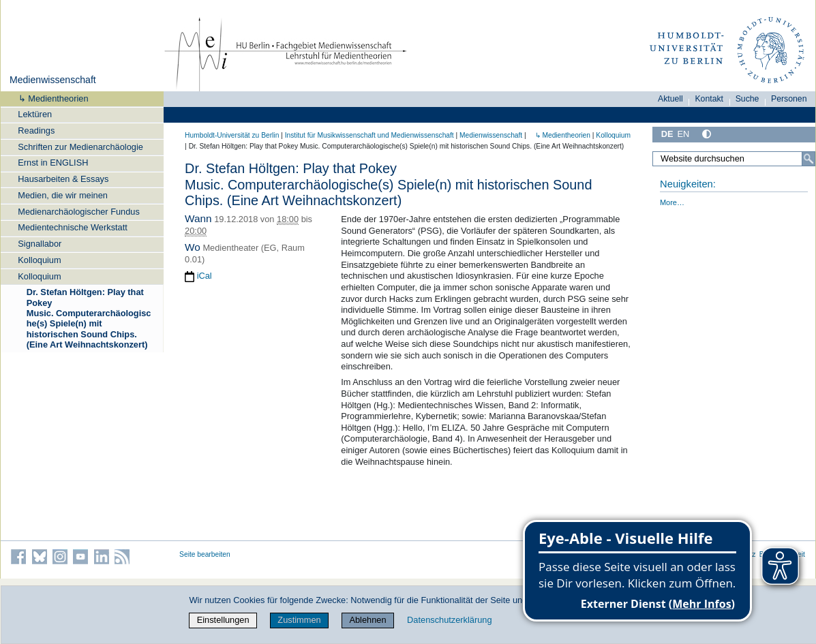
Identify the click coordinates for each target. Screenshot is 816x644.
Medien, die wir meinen (63, 195)
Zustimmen (299, 620)
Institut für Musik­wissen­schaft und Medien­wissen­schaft (369, 135)
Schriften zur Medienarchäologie (80, 147)
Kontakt (709, 99)
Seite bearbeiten (205, 554)
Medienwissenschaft (53, 80)
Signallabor (40, 244)
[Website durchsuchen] (734, 159)
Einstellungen (223, 620)
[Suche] (809, 159)
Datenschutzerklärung (449, 620)
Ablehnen (367, 620)
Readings (36, 131)
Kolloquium (39, 260)
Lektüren (35, 114)
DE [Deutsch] (667, 134)
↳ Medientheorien (49, 98)
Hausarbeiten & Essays (63, 179)
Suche (747, 99)
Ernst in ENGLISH (53, 163)
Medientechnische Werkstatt (73, 227)
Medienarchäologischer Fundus (79, 212)
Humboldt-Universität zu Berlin (232, 135)
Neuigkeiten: (688, 184)
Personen (789, 99)
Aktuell (670, 99)
